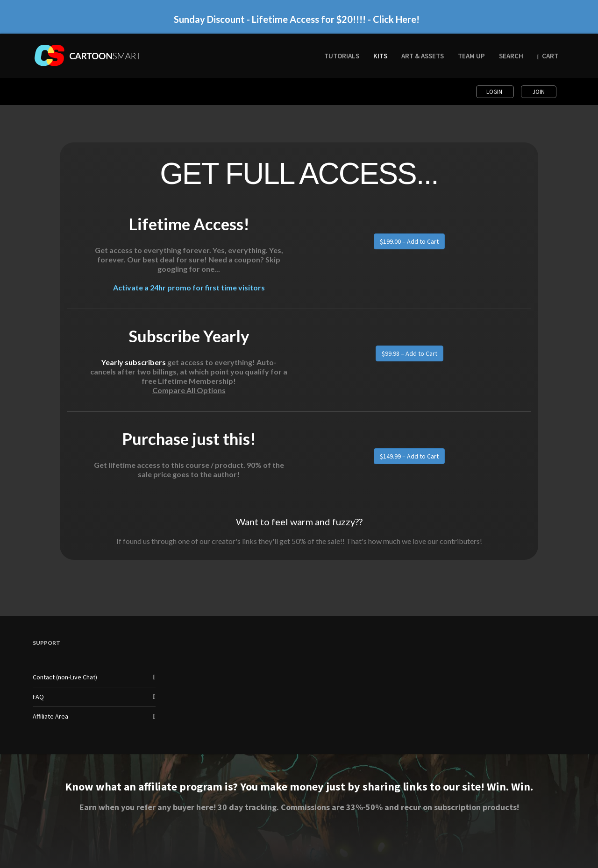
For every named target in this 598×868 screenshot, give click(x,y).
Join (539, 92)
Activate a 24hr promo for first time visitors (189, 287)
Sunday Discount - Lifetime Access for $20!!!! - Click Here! (297, 19)
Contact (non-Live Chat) (65, 677)
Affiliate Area (50, 716)
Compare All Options (189, 390)
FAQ (38, 697)
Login (495, 92)
